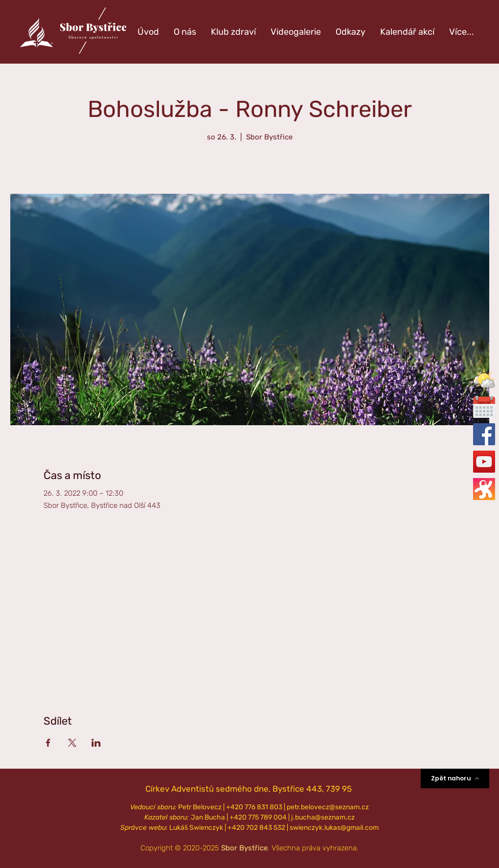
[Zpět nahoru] (455, 778)
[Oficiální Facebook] (484, 434)
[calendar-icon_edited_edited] (484, 407)
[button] (484, 379)
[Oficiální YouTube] (484, 462)
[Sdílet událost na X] (72, 743)
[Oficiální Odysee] (484, 489)
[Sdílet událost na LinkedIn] (96, 743)
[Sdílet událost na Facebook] (48, 743)
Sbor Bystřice (244, 848)
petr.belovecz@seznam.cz (328, 807)
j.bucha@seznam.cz (323, 817)
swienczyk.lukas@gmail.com (334, 828)
